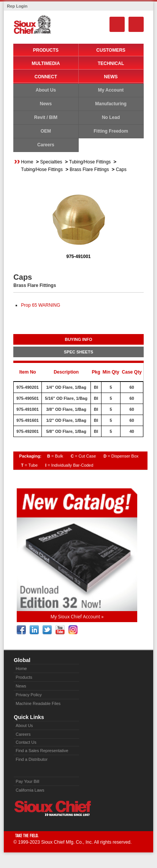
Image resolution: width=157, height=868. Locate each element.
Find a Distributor (32, 759)
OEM (46, 131)
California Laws (30, 790)
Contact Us (26, 742)
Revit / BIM (46, 117)
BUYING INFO (78, 339)
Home (27, 162)
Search (117, 24)
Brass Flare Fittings (89, 169)
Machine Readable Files (38, 703)
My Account (111, 90)
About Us (46, 90)
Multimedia (46, 63)
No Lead (111, 117)
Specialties (51, 162)
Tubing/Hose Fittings (90, 162)
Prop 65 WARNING (40, 305)
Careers (46, 145)
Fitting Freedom (111, 131)
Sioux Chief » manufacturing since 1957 (52, 808)
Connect (46, 77)
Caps (121, 169)
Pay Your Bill (27, 781)
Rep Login (17, 6)
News (111, 77)
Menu (136, 24)
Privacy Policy (29, 695)
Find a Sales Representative (42, 751)
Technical (111, 63)
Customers (111, 50)
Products (46, 50)
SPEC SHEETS (78, 352)
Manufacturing (111, 104)
